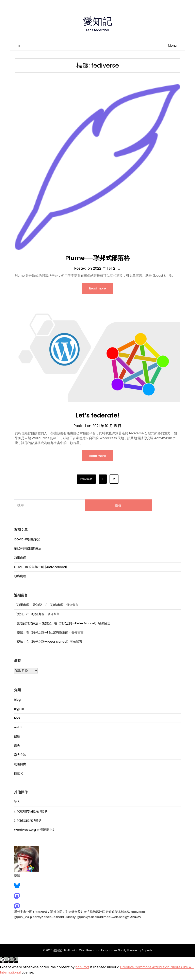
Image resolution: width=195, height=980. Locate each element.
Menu (172, 46)
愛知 (20, 614)
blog (17, 700)
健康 (17, 736)
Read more (97, 288)
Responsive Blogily (114, 950)
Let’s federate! (98, 415)
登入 (17, 802)
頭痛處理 (20, 576)
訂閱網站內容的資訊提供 (31, 811)
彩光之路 (20, 755)
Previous (86, 479)
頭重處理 (20, 558)
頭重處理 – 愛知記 (29, 605)
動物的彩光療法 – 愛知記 (34, 623)
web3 (18, 727)
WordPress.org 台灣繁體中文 (34, 830)
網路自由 (20, 764)
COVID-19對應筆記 (27, 539)
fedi (17, 718)
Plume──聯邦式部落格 (97, 258)
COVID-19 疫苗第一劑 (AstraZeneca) (41, 567)
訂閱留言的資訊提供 (28, 820)
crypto (19, 709)
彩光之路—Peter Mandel (78, 623)
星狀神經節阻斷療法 (28, 548)
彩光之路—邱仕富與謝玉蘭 (50, 632)
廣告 (17, 746)
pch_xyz (82, 967)
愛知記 (98, 20)
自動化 (19, 773)
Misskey (135, 917)
